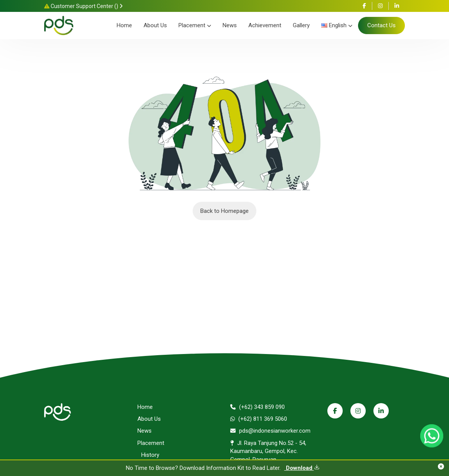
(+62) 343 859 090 (258, 407)
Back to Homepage (225, 211)
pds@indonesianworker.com (270, 431)
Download (302, 468)
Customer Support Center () (83, 6)
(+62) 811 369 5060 (259, 419)
